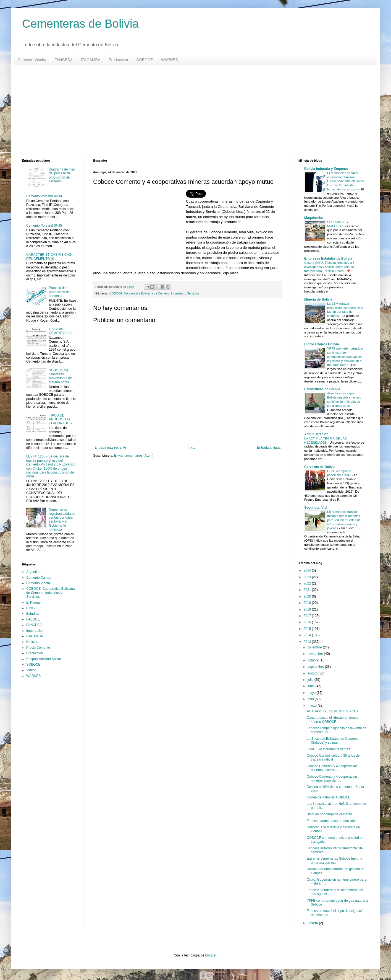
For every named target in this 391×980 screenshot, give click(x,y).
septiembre (316, 667)
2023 (308, 577)
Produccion (118, 60)
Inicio (191, 448)
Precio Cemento (38, 648)
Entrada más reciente (110, 448)
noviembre (316, 654)
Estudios (33, 614)
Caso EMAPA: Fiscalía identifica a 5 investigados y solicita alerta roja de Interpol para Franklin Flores (329, 267)
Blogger (211, 955)
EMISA (31, 608)
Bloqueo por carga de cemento (329, 814)
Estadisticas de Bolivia (322, 389)
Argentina (33, 572)
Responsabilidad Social (44, 659)
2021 (308, 590)
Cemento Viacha (32, 60)
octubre (313, 660)
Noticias (32, 642)
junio (312, 686)
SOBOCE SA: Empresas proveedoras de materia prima (60, 376)
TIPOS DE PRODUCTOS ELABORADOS (60, 419)
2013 (308, 642)
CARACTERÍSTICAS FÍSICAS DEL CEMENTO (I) (49, 257)
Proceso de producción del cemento (60, 292)
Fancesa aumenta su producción (331, 821)
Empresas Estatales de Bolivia (328, 258)
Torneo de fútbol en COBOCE (329, 797)
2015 (308, 629)
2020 (308, 596)
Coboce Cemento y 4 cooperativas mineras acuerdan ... (332, 768)
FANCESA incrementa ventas (328, 749)
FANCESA (63, 60)
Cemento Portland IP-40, (44, 226)
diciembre (315, 647)
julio (311, 680)
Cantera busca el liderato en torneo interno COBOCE (333, 720)
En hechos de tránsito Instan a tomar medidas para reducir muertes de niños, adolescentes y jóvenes (344, 520)
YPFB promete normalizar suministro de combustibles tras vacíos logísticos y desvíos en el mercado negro (345, 357)
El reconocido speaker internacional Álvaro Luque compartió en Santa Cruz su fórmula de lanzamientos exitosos (346, 181)
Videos (31, 670)
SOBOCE (145, 60)
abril (311, 699)
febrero (313, 923)
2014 (308, 635)
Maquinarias (314, 218)
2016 (308, 622)
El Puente (33, 603)
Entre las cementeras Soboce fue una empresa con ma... (334, 860)
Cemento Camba (39, 578)
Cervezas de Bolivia (320, 467)
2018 (308, 609)
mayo (312, 693)
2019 (308, 603)
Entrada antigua (269, 448)
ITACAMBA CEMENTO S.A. (61, 331)
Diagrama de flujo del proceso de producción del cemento (62, 175)
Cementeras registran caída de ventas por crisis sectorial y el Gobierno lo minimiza (62, 519)
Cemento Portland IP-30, (44, 196)
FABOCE (33, 619)
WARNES (170, 60)
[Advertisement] (188, 112)
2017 (308, 616)
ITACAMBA (91, 60)
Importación (35, 631)
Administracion (316, 434)
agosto (313, 673)
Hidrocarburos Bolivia (322, 344)
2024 (308, 570)
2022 (308, 583)
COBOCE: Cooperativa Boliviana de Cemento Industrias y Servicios (154, 293)
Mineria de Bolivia (318, 299)
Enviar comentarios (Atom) (134, 456)
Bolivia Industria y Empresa (326, 169)
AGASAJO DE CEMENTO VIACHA (333, 711)
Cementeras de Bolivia (81, 24)
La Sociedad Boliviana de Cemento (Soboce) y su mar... (333, 741)
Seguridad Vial (316, 508)
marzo (313, 705)
